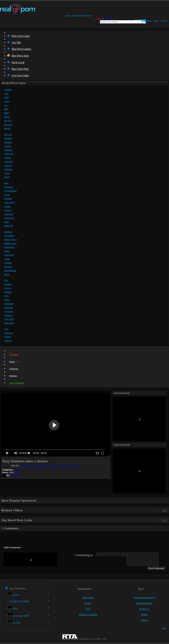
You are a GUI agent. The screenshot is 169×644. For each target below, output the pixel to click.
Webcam (8, 341)
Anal (6, 93)
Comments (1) (65, 466)
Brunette (8, 142)
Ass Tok (14, 42)
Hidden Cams (10, 243)
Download (26, 466)
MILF (7, 274)
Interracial (9, 255)
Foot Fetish (9, 202)
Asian (7, 101)
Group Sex (9, 218)
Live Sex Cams (18, 75)
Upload (149, 21)
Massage (8, 267)
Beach (7, 117)
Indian (7, 251)
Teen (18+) (9, 319)
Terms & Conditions (88, 614)
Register (164, 21)
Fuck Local (16, 62)
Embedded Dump (144, 603)
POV (6, 296)
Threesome (9, 323)
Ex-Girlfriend (10, 191)
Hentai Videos (11, 239)
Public (7, 300)
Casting (8, 146)
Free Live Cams (18, 36)
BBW (7, 113)
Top (164, 628)
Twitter (144, 620)
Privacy (88, 603)
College (8, 158)
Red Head (9, 304)
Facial (7, 195)
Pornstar (8, 292)
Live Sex (14, 355)
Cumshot (8, 169)
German (8, 210)
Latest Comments (17, 383)
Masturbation (10, 270)
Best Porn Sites (18, 56)
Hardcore (8, 232)
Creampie (9, 162)
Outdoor (8, 284)
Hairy (7, 222)
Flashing (8, 199)
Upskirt (7, 337)
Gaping (7, 206)
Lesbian (8, 263)
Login (156, 21)
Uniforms (8, 333)
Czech (7, 173)
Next (165, 511)
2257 (88, 609)
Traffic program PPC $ (144, 598)
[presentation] (30, 559)
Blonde (7, 128)
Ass (6, 105)
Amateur (8, 90)
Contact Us (144, 609)
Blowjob (8, 134)
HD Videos (9, 236)
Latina (7, 259)
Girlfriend (9, 214)
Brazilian (8, 138)
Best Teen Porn (18, 69)
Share (54, 466)
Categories (14, 369)
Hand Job (8, 226)
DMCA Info (88, 598)
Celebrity (8, 150)
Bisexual (8, 125)
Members (108, 19)
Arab (6, 97)
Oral (6, 280)
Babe (6, 109)
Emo (6, 183)
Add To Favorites (42, 466)
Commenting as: (84, 555)
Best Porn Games (19, 49)
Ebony (7, 177)
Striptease (9, 311)
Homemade (9, 247)
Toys (6, 329)
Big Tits (8, 121)
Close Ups (9, 154)
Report (76, 466)
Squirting (8, 307)
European (8, 187)
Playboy (8, 288)
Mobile (144, 614)
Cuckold (8, 165)
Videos (99, 19)
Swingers (8, 315)
